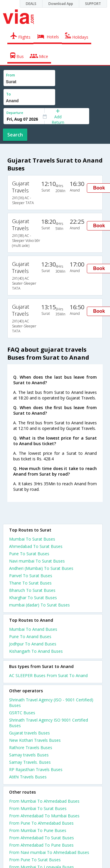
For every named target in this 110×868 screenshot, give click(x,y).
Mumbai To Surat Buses (32, 539)
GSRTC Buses (22, 713)
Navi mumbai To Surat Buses (37, 561)
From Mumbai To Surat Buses (38, 808)
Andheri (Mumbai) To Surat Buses (41, 568)
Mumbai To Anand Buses (33, 629)
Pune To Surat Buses (29, 554)
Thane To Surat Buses (30, 583)
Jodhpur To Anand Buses (33, 644)
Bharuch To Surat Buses (32, 590)
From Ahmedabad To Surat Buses (42, 838)
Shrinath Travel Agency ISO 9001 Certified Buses (49, 723)
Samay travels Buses (29, 755)
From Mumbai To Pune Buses (38, 830)
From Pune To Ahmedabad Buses (41, 823)
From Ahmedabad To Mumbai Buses (44, 816)
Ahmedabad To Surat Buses (36, 546)
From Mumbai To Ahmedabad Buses (44, 801)
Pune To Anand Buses (30, 637)
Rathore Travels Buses (31, 747)
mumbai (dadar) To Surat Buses (39, 605)
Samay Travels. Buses (30, 762)
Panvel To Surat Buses (31, 576)
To (9, 94)
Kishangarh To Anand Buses (36, 651)
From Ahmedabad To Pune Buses (41, 845)
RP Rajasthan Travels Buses (36, 769)
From (11, 75)
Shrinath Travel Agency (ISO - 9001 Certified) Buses (51, 703)
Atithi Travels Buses (28, 777)
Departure (15, 113)
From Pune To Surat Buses (35, 860)
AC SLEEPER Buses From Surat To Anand (48, 675)
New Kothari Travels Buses (35, 740)
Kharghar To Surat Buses (33, 598)
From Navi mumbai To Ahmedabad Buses (49, 852)
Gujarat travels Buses (29, 733)
